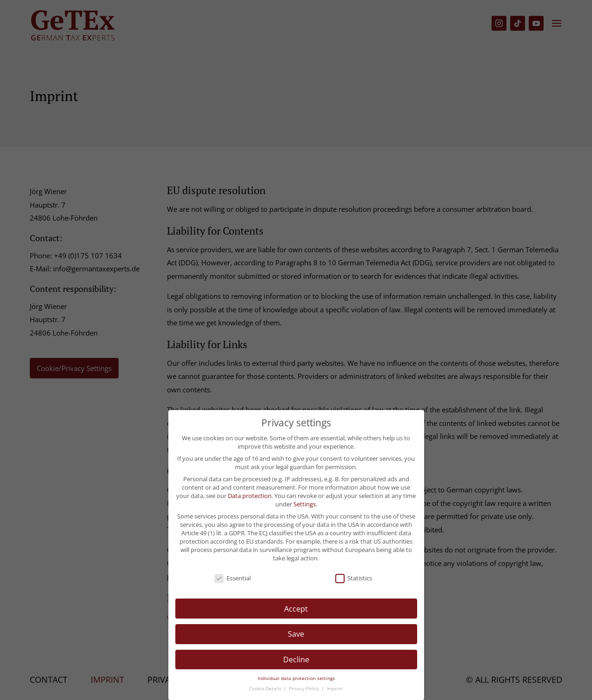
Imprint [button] (335, 689)
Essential (233, 578)
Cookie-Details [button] (266, 689)
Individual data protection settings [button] (296, 678)
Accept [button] (296, 609)
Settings (305, 504)
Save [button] (296, 634)
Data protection (250, 496)
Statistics (354, 578)
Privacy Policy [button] (305, 689)
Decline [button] (296, 660)
